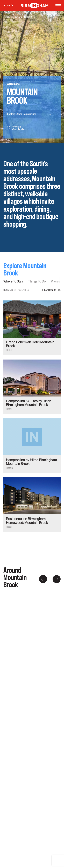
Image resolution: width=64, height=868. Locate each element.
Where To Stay (13, 282)
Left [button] (43, 579)
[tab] (13, 282)
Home (7, 17)
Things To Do (37, 282)
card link (32, 328)
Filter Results (51, 290)
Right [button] (57, 579)
